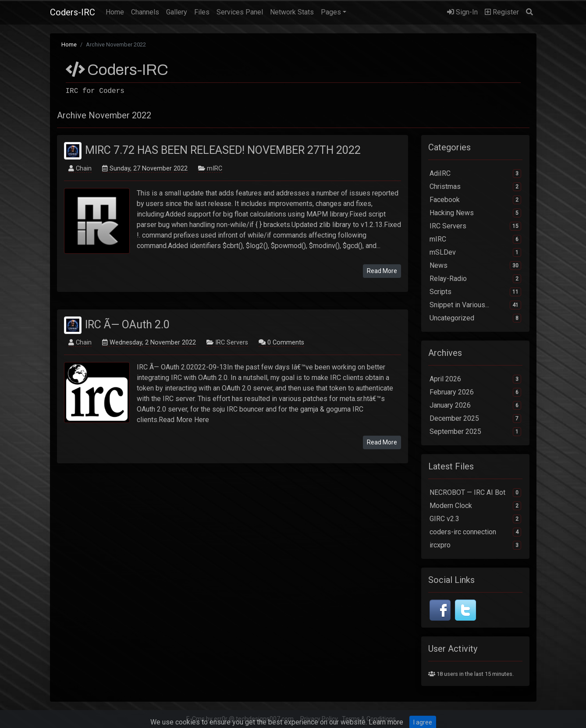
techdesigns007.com (265, 719)
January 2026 (475, 405)
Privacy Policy (319, 719)
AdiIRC (475, 174)
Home (117, 11)
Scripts (475, 292)
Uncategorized (475, 318)
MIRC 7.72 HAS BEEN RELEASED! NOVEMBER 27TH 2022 (223, 150)
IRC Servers (232, 343)
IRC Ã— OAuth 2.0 (127, 324)
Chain (84, 169)
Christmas (475, 187)
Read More (382, 271)
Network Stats (292, 12)
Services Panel (240, 12)
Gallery (177, 12)
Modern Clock (475, 506)
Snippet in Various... (475, 305)
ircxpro (475, 545)
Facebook (475, 200)
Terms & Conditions (369, 719)
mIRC (215, 169)
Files (202, 12)
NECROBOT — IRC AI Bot (475, 493)
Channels (145, 12)
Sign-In (462, 12)
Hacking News (475, 213)
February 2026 (475, 392)
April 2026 (475, 379)
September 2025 (475, 432)
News (475, 266)
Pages (331, 12)
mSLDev (475, 252)
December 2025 (475, 419)
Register (502, 12)
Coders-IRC (73, 12)
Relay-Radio (475, 279)
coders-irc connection (475, 532)
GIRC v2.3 (475, 519)
